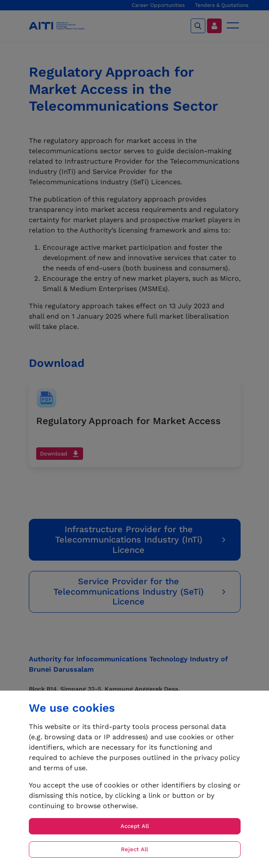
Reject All (134, 849)
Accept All (135, 826)
